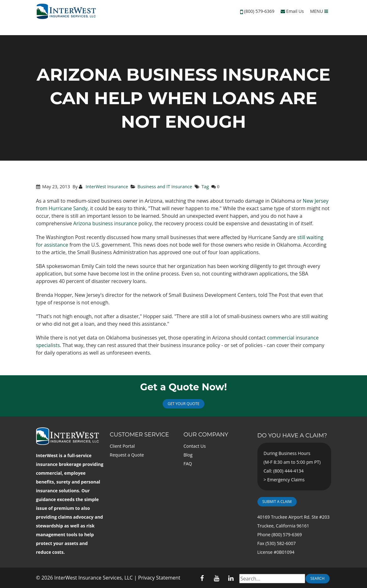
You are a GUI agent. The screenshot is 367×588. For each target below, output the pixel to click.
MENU (319, 11)
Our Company (206, 435)
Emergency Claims (286, 480)
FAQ (188, 464)
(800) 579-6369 (259, 11)
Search (318, 578)
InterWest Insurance (106, 187)
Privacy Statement (159, 578)
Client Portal (122, 446)
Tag (205, 187)
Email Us (292, 11)
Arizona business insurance (105, 223)
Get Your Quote (183, 404)
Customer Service (140, 435)
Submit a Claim (277, 502)
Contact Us (195, 446)
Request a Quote (127, 455)
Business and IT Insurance (165, 187)
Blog (188, 455)
